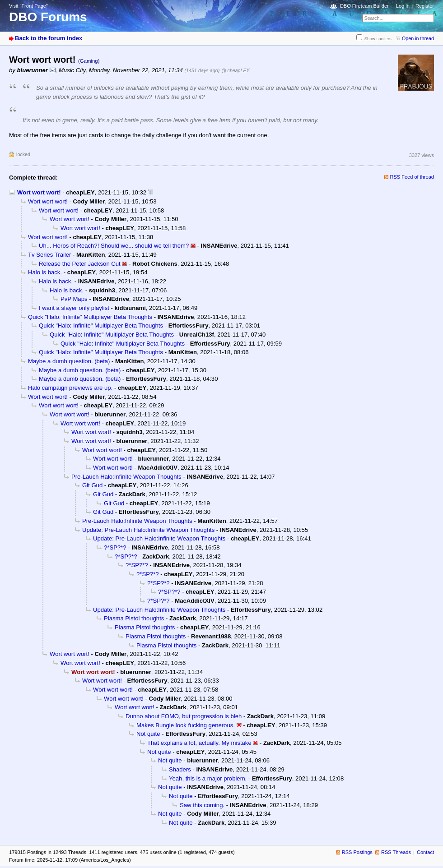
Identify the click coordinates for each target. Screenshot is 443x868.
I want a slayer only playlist (74, 308)
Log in (403, 6)
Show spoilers (378, 39)
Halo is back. (45, 272)
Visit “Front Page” (28, 6)
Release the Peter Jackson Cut (80, 264)
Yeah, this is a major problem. (208, 778)
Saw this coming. (202, 805)
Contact (425, 852)
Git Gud (92, 485)
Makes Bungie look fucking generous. (186, 725)
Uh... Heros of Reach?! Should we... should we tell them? (114, 246)
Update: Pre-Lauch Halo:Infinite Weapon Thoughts (148, 530)
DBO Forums (48, 17)
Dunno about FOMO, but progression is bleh (184, 716)
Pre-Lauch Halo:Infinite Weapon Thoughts (126, 477)
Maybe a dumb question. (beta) (69, 361)
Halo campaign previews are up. (70, 388)
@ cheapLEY (235, 70)
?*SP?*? (115, 547)
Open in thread (418, 38)
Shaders (180, 769)
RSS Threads (396, 852)
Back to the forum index (49, 38)
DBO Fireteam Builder (364, 6)
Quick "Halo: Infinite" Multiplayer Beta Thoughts (90, 317)
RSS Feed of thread (412, 177)
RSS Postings (357, 852)
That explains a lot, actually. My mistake (199, 743)
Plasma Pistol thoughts (134, 618)
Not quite (148, 734)
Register (425, 6)
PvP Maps (74, 299)
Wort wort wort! (39, 192)
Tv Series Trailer (49, 255)
